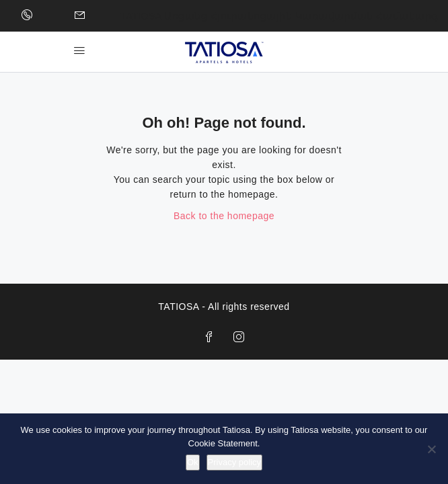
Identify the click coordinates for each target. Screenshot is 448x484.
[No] (431, 449)
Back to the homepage (224, 216)
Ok (193, 462)
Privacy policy (234, 462)
